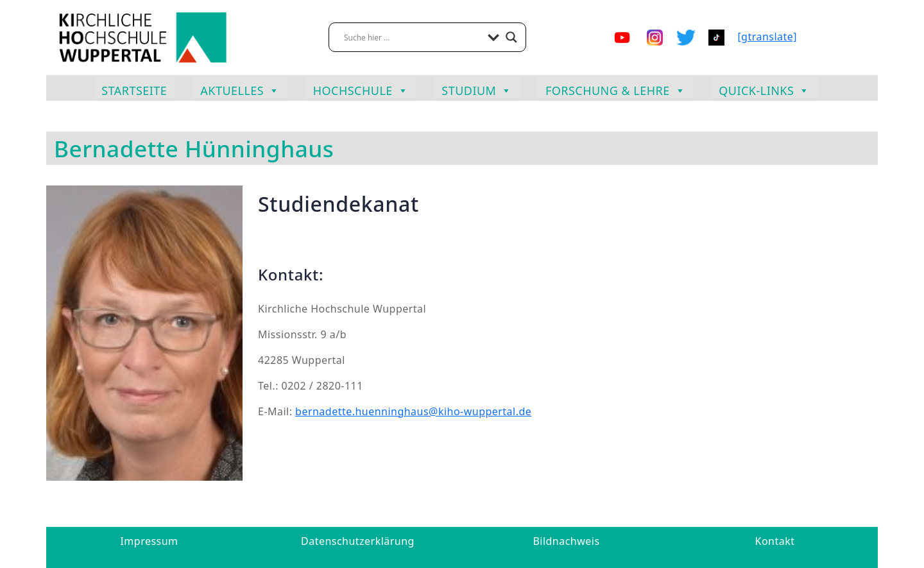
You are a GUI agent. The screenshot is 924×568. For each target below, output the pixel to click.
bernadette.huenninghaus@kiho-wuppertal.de (413, 411)
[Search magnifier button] (511, 37)
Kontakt (775, 541)
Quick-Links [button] (764, 89)
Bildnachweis (566, 541)
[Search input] (413, 37)
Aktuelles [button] (240, 89)
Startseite (134, 90)
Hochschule (361, 89)
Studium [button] (477, 89)
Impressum (149, 541)
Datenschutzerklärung (358, 541)
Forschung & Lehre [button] (615, 89)
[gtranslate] (767, 37)
